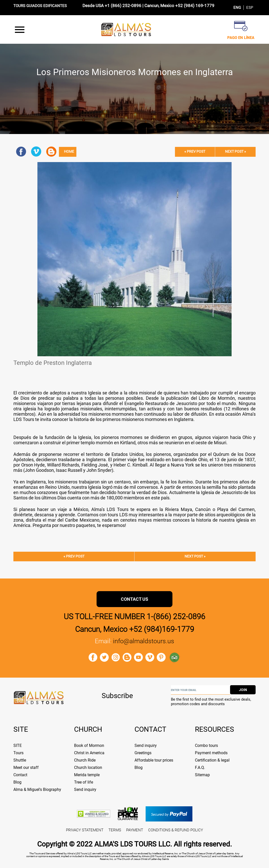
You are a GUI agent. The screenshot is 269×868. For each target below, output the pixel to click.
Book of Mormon (89, 745)
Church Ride (85, 760)
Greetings (143, 753)
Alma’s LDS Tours (111, 509)
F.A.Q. (200, 767)
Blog (17, 782)
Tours (18, 753)
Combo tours (206, 745)
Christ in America (89, 753)
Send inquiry (85, 789)
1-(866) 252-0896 (176, 617)
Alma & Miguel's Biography (37, 789)
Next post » (236, 152)
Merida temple (87, 775)
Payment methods (211, 753)
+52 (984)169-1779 (162, 629)
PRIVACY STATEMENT (85, 830)
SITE (18, 745)
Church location (88, 767)
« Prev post (195, 152)
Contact (20, 775)
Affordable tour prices (154, 760)
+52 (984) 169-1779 (195, 6)
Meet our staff (26, 767)
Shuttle (20, 760)
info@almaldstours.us (144, 641)
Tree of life (84, 782)
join (243, 690)
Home (69, 152)
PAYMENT (135, 830)
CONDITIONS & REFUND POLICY (176, 830)
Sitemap (202, 775)
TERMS (115, 830)
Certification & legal (212, 760)
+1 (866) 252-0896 (123, 6)
